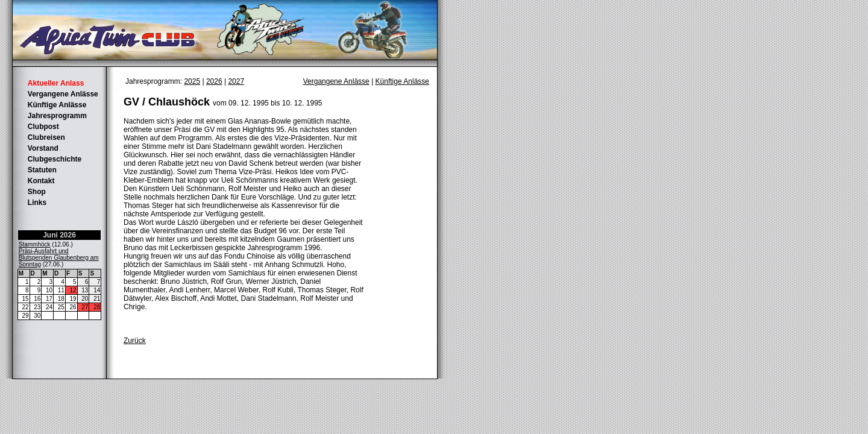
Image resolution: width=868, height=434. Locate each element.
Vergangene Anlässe (63, 94)
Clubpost (43, 127)
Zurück (135, 341)
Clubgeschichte (55, 159)
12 (73, 290)
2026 (214, 81)
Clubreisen (46, 137)
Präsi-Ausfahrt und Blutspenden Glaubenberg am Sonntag (59, 258)
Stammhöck (35, 244)
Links (37, 203)
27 (85, 307)
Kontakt (41, 181)
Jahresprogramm (57, 116)
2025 (192, 81)
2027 (236, 81)
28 (97, 307)
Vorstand (43, 148)
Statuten (42, 170)
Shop (37, 192)
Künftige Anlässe (57, 105)
